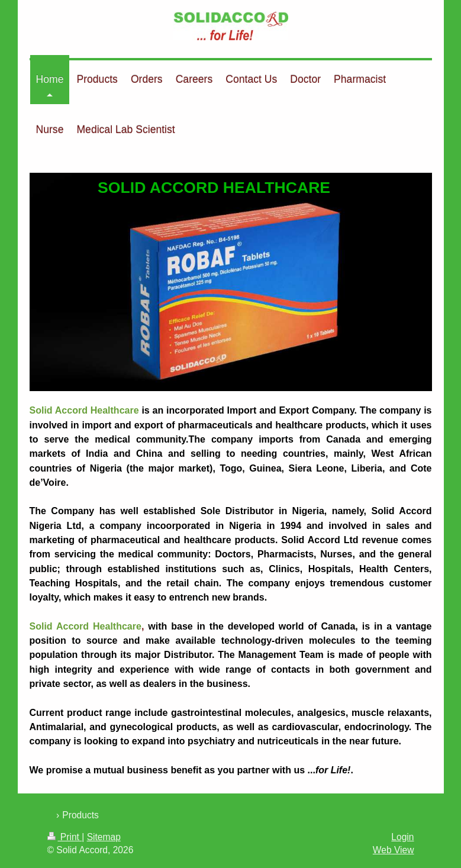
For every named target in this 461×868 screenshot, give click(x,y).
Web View (394, 850)
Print (65, 837)
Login (402, 837)
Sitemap (104, 837)
